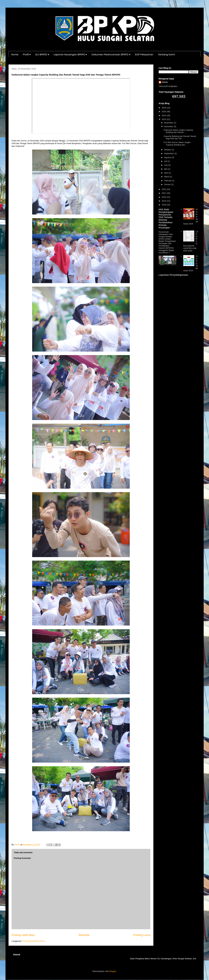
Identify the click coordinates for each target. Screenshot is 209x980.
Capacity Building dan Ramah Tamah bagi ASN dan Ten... (180, 137)
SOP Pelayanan (144, 55)
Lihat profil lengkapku (168, 86)
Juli (166, 161)
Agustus (168, 157)
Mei (166, 169)
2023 (164, 119)
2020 (164, 197)
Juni (166, 165)
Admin (165, 82)
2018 (164, 205)
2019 (164, 201)
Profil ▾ (27, 55)
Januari (168, 184)
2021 (164, 193)
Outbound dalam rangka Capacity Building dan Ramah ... (178, 131)
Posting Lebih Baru (23, 935)
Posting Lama (142, 935)
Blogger (113, 971)
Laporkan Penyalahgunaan (173, 275)
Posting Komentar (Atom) (34, 941)
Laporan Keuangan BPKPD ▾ (70, 55)
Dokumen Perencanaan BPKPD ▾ (111, 55)
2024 (164, 115)
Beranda (84, 935)
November (169, 126)
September (169, 153)
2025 (164, 112)
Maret (167, 177)
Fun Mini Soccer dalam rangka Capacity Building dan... (177, 144)
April (166, 173)
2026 (164, 108)
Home (15, 55)
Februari (168, 181)
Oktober (168, 150)
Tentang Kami (166, 55)
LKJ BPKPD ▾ (42, 55)
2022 (164, 189)
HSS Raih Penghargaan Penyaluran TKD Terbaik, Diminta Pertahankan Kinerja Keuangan (166, 218)
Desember (169, 123)
